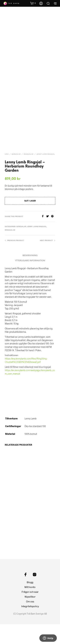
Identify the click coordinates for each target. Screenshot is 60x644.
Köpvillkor (30, 616)
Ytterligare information (30, 261)
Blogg (30, 602)
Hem (7, 154)
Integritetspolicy (30, 626)
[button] (33, 3)
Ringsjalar (28, 154)
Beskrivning (30, 256)
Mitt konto (30, 607)
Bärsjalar (16, 154)
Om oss (30, 621)
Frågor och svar (30, 611)
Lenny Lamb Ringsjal (46, 154)
